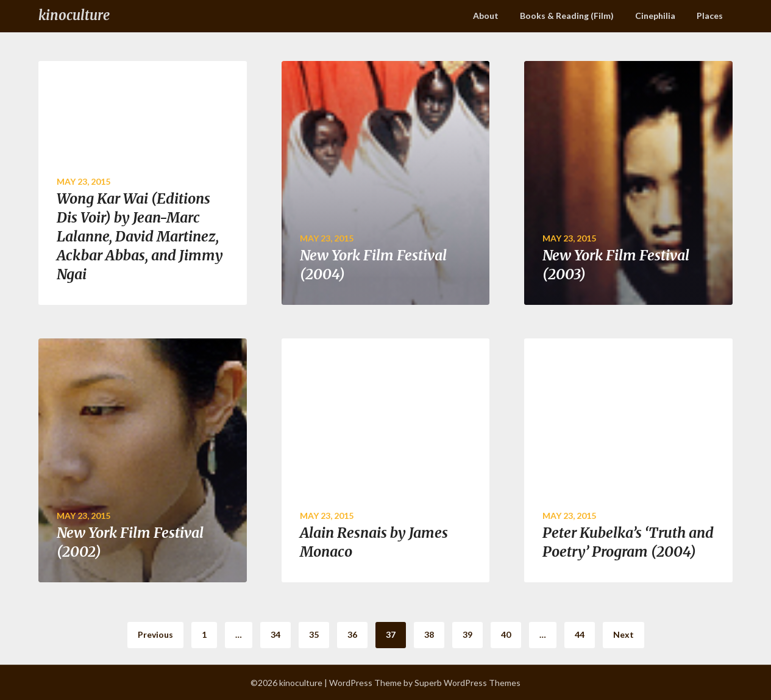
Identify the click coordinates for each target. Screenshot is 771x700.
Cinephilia (655, 16)
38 (429, 634)
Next (624, 634)
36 (352, 634)
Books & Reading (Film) (567, 16)
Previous (155, 634)
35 (314, 634)
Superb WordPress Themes (467, 683)
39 (467, 634)
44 (580, 634)
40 (506, 634)
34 (275, 634)
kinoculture (74, 15)
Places (710, 16)
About (486, 16)
